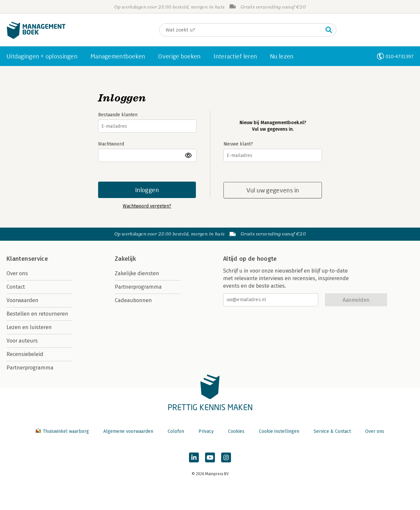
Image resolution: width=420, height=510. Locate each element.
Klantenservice (27, 259)
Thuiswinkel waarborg (63, 431)
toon (189, 155)
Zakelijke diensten (137, 273)
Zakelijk (125, 259)
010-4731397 (399, 56)
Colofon (176, 431)
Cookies (236, 431)
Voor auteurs (22, 341)
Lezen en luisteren (29, 327)
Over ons (17, 273)
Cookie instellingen (279, 431)
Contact (16, 287)
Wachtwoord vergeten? (147, 206)
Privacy (206, 431)
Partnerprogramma (30, 368)
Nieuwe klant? (238, 144)
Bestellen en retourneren (37, 314)
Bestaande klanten (118, 115)
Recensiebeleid (25, 354)
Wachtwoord (111, 144)
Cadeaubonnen (133, 300)
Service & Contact (332, 431)
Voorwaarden (22, 300)
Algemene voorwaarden (128, 431)
